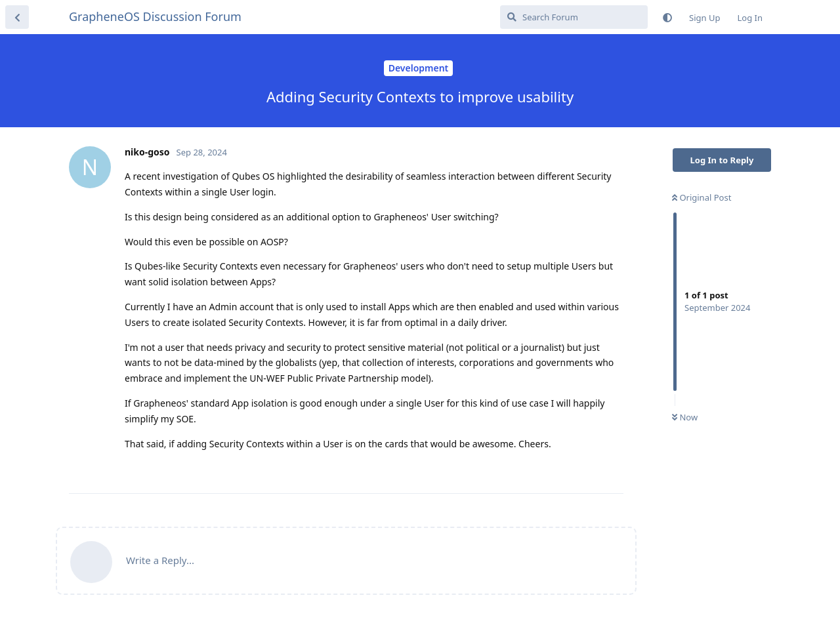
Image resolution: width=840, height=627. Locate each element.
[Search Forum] (574, 17)
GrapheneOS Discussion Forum (155, 16)
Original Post (702, 197)
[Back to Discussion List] (17, 17)
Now (685, 417)
